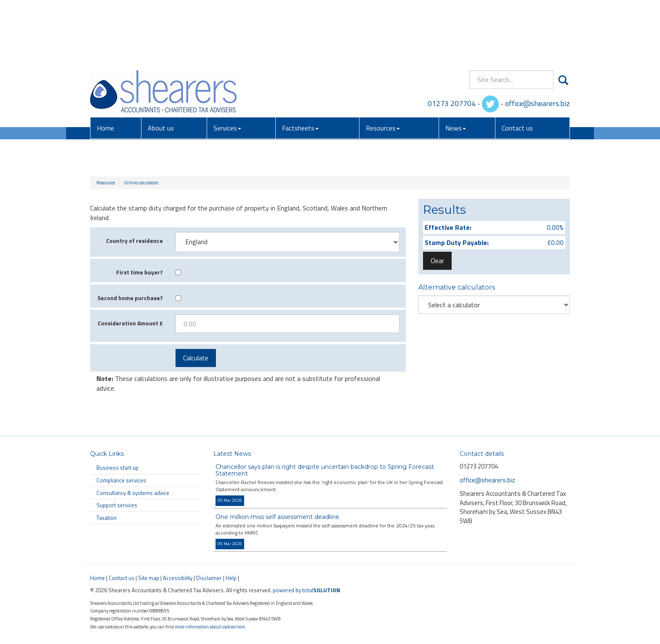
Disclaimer (209, 578)
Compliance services (121, 480)
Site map (149, 578)
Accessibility (178, 578)
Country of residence (134, 241)
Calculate (196, 358)
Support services (117, 505)
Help (231, 578)
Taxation (106, 518)
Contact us (517, 67)
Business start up (117, 468)
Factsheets (300, 67)
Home (105, 67)
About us (161, 67)
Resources (383, 67)
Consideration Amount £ (130, 323)
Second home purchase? (130, 298)
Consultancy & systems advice (133, 493)
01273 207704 (452, 42)
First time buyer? (140, 272)
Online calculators (141, 183)
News (456, 67)
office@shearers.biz (538, 42)
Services (227, 67)
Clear (437, 261)
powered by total (306, 590)
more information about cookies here (210, 627)
